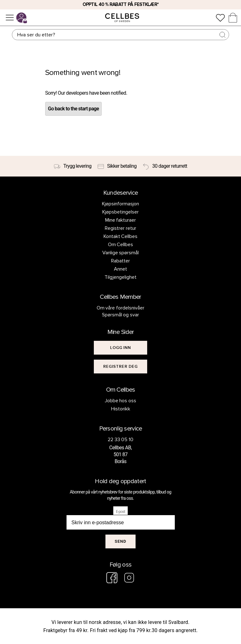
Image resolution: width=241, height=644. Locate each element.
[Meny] (10, 18)
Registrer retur (120, 228)
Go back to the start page (73, 109)
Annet (120, 269)
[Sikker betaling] (117, 166)
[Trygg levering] (73, 166)
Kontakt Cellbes (121, 236)
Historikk (121, 409)
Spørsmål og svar (121, 315)
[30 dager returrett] (165, 166)
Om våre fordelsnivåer (121, 308)
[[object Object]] (120, 348)
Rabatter (120, 261)
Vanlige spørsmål (121, 253)
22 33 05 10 (121, 440)
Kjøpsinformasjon (120, 204)
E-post (120, 512)
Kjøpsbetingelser (120, 212)
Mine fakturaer (121, 220)
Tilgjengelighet (120, 277)
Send (121, 541)
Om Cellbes (121, 245)
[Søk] (120, 35)
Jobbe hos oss (121, 401)
